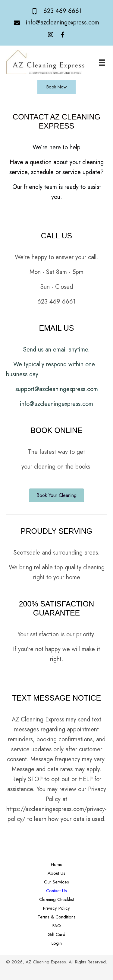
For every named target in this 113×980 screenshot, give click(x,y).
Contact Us (56, 891)
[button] (51, 35)
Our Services (56, 882)
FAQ (57, 926)
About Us (56, 873)
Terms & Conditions (57, 917)
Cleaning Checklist (56, 899)
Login (57, 943)
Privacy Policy (56, 908)
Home (57, 864)
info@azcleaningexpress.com (63, 22)
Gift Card (56, 934)
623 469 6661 (63, 11)
